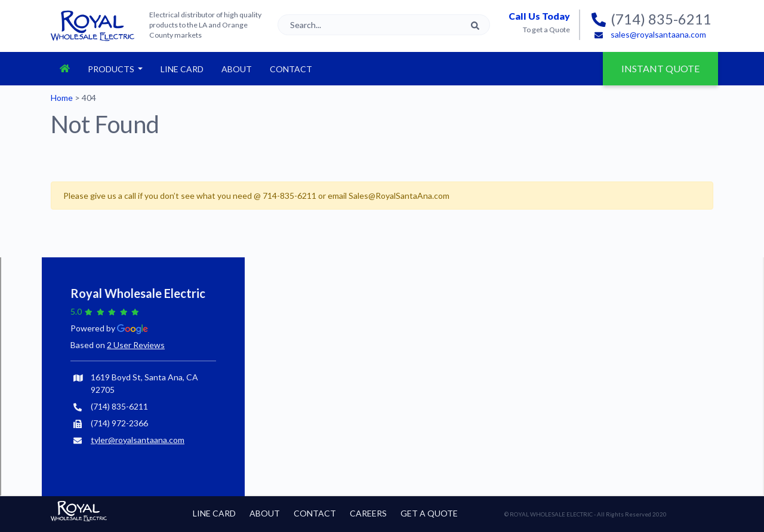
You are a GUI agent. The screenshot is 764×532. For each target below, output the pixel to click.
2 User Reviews (136, 345)
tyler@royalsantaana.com (138, 440)
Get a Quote (429, 513)
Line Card (182, 69)
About (237, 69)
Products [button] (112, 69)
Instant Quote (670, 63)
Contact (291, 69)
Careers (368, 513)
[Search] (384, 25)
